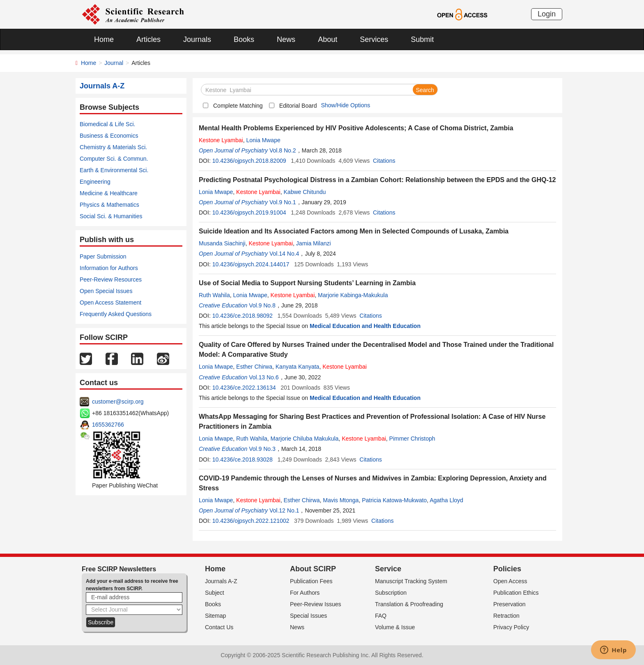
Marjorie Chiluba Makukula (305, 439)
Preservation (509, 604)
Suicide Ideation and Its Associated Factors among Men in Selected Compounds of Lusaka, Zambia (354, 231)
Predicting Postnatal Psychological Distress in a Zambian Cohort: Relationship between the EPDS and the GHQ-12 (377, 180)
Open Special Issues (106, 291)
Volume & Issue (395, 627)
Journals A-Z (221, 581)
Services (374, 39)
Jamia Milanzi (314, 243)
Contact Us (219, 627)
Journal (114, 63)
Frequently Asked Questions (116, 314)
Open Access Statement (110, 302)
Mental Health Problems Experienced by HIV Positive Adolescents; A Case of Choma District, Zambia (356, 128)
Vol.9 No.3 (262, 449)
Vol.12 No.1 (284, 510)
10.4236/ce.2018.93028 (243, 459)
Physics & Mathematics (109, 205)
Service (388, 569)
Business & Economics (109, 136)
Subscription (391, 593)
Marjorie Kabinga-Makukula (353, 295)
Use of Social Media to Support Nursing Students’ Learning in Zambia (307, 283)
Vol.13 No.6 (264, 377)
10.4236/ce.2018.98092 (243, 316)
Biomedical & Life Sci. (107, 124)
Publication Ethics (516, 593)
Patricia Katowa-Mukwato (394, 500)
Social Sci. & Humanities (111, 216)
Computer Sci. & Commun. (114, 159)
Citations (384, 161)
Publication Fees (311, 581)
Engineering (95, 182)
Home (104, 39)
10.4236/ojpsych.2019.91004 (249, 212)
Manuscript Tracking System (411, 581)
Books (244, 39)
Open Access (510, 581)
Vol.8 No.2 (283, 150)
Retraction (506, 616)
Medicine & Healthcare (109, 193)
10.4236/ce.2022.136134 (244, 388)
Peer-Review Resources (111, 279)
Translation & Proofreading (409, 604)
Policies (507, 569)
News (286, 39)
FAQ (381, 616)
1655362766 (108, 425)
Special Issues (308, 616)
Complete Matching (238, 106)
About (328, 39)
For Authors (305, 593)
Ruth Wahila (214, 295)
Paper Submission (103, 256)
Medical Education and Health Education (365, 326)
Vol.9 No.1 (283, 202)
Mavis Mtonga (341, 500)
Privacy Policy (511, 627)
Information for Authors (109, 268)
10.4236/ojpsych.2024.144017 (251, 264)
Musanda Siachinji (222, 243)
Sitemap (215, 616)
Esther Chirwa (254, 367)
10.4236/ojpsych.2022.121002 (251, 521)
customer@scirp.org (118, 402)
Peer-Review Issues (316, 604)
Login (547, 14)
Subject (215, 593)
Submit (422, 39)
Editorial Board (298, 106)
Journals (197, 39)
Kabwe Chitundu (305, 192)
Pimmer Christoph (412, 439)
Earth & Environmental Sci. (114, 170)
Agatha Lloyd (446, 500)
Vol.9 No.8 (262, 305)
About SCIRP (313, 569)
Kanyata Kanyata (298, 367)
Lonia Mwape (263, 140)
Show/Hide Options (345, 105)
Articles (148, 39)
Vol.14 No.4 (284, 254)
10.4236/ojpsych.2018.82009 (249, 161)
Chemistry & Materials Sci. (113, 147)
